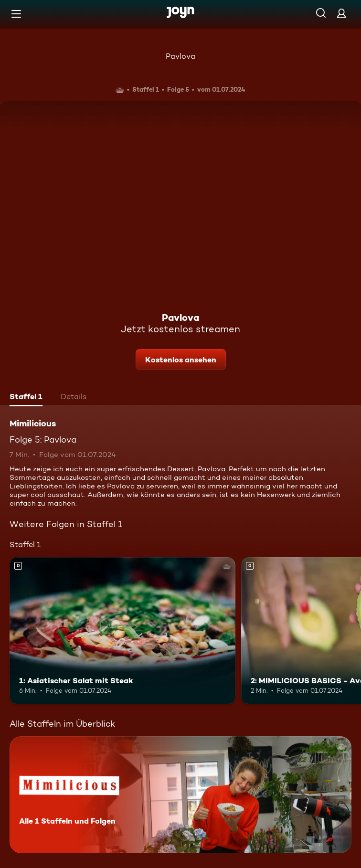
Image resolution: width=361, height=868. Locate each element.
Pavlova (180, 56)
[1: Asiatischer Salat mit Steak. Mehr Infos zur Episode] (122, 631)
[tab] (26, 398)
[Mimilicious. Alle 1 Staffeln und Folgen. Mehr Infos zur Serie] (180, 795)
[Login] (341, 13)
